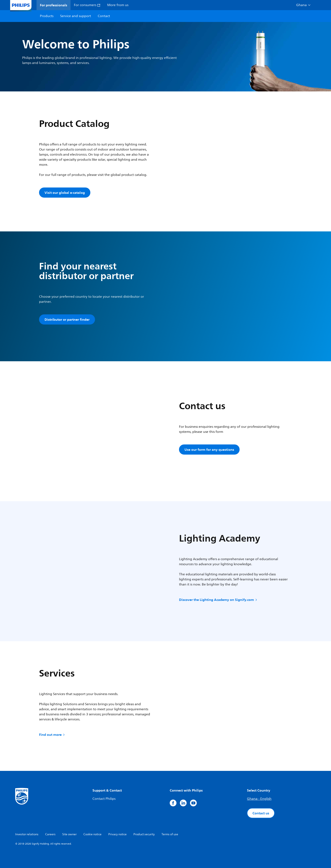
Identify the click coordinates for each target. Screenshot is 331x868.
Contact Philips (104, 799)
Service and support (76, 16)
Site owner (69, 834)
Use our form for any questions (209, 450)
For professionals (54, 5)
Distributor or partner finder (67, 319)
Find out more (52, 735)
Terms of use (170, 834)
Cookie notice (92, 834)
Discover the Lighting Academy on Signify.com (218, 600)
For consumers (87, 5)
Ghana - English (259, 799)
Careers (50, 834)
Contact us (261, 813)
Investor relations (27, 834)
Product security (144, 834)
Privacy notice (117, 834)
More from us (118, 5)
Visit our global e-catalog (65, 193)
